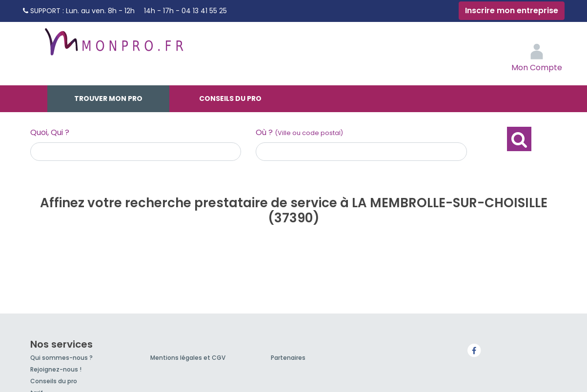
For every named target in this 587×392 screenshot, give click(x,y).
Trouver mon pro (108, 98)
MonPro (113, 46)
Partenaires (288, 358)
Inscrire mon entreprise (512, 10)
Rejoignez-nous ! (56, 369)
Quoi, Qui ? (50, 132)
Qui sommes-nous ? (61, 358)
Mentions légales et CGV (188, 358)
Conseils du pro (230, 98)
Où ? (299, 132)
